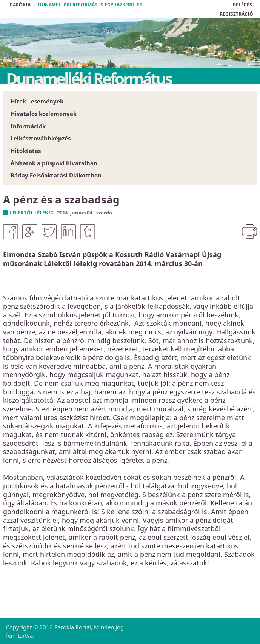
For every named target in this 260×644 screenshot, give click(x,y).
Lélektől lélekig (32, 213)
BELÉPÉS (242, 5)
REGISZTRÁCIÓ (236, 14)
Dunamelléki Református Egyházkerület (90, 5)
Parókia (20, 5)
